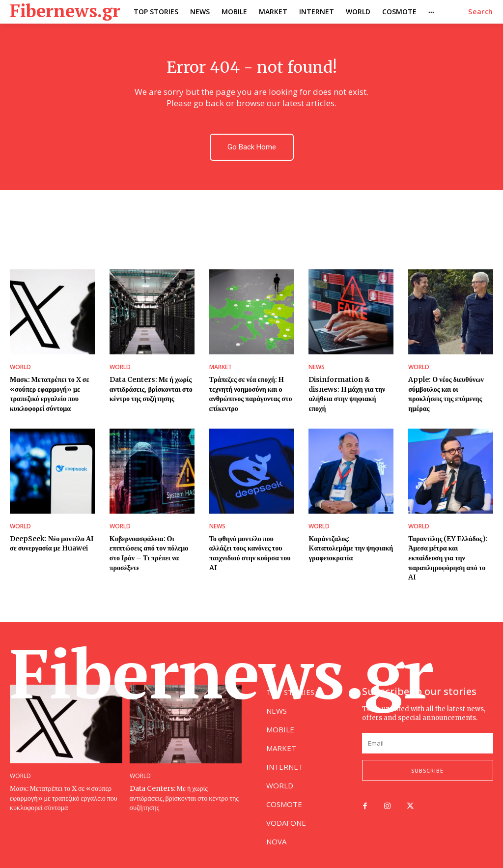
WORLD (20, 367)
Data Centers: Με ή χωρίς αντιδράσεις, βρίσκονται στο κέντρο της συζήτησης (151, 389)
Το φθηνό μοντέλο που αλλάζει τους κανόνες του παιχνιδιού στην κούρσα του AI (250, 553)
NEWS (317, 367)
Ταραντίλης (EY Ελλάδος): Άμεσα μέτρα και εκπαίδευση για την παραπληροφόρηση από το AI (448, 557)
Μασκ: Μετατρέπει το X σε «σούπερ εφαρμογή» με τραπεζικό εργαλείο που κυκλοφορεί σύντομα (49, 394)
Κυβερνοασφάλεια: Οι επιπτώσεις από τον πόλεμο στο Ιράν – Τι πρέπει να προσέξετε (149, 553)
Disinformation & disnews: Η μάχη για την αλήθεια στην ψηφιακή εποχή (347, 394)
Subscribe (427, 770)
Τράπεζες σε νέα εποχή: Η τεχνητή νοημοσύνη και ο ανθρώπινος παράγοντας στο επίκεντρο (251, 394)
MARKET (221, 367)
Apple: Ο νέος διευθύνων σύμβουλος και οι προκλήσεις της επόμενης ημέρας (451, 389)
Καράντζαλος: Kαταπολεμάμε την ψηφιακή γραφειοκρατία (350, 548)
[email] (428, 743)
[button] (481, 12)
